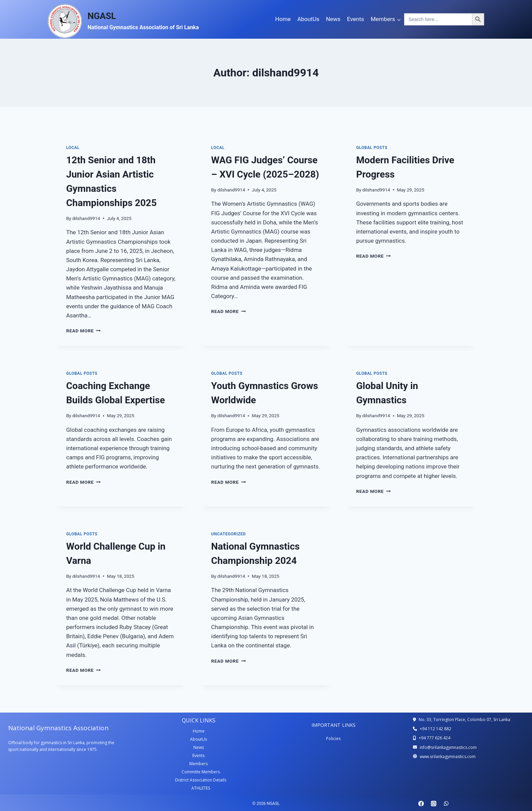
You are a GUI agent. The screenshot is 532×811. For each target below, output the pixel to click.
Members (198, 764)
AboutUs (308, 19)
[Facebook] (421, 804)
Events (356, 19)
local (73, 148)
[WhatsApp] (446, 804)
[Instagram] (434, 804)
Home (283, 19)
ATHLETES (201, 788)
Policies (333, 739)
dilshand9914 (86, 218)
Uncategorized (228, 534)
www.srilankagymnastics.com (448, 757)
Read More (83, 331)
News (333, 19)
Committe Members (201, 772)
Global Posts (372, 148)
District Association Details (201, 780)
